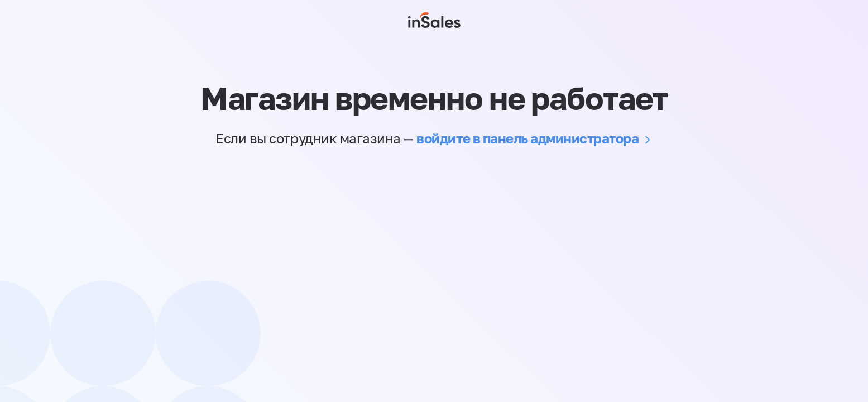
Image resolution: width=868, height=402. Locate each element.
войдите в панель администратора (527, 138)
